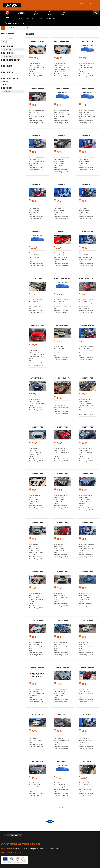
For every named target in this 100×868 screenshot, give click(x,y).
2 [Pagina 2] (62, 807)
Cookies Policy (17, 852)
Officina (20, 18)
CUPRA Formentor (37, 42)
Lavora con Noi (51, 18)
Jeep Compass (37, 325)
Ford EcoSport (37, 89)
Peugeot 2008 (88, 715)
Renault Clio (63, 762)
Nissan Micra (38, 621)
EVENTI (25, 24)
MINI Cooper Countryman (65, 378)
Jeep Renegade (63, 325)
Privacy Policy (6, 852)
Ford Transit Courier (89, 278)
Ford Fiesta (37, 136)
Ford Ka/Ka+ (87, 232)
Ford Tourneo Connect (65, 278)
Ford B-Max (87, 42)
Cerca (4, 41)
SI (5, 84)
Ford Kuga (37, 278)
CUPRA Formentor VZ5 (64, 42)
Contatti (30, 18)
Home (8, 28)
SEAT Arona (88, 762)
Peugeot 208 (38, 762)
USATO (39, 18)
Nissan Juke (88, 378)
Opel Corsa (63, 715)
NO (6, 81)
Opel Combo (38, 715)
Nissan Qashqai (37, 668)
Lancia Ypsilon (88, 325)
